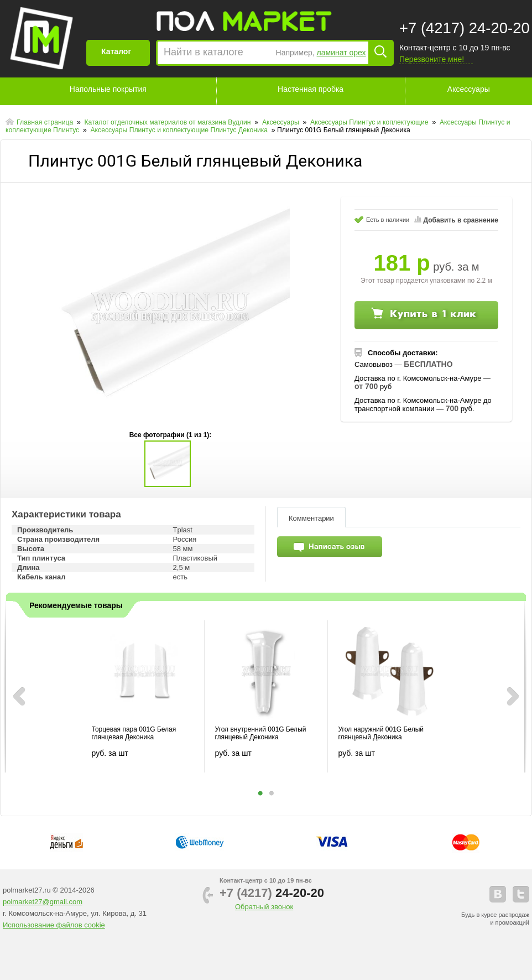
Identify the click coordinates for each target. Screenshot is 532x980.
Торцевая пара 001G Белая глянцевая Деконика (134, 733)
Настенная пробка (311, 89)
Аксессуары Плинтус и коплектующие (370, 122)
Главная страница (46, 122)
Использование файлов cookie (54, 925)
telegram (521, 894)
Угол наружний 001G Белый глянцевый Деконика (381, 733)
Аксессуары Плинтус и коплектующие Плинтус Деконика (180, 130)
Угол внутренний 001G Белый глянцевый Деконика (261, 733)
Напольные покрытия (108, 89)
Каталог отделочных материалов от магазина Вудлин (168, 122)
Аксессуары (469, 89)
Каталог (116, 51)
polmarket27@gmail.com (43, 902)
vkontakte (498, 894)
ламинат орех (341, 53)
